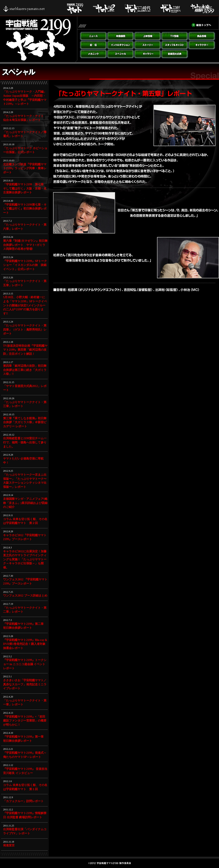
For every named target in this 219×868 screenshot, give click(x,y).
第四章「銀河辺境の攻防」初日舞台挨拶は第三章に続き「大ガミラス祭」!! (25, 370)
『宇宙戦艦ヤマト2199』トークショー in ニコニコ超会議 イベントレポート (25, 664)
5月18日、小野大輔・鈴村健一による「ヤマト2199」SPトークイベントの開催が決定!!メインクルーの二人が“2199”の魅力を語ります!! (25, 305)
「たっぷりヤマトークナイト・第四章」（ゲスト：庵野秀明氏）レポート (25, 330)
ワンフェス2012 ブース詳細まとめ (25, 596)
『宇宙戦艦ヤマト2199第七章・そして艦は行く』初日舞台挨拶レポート (25, 209)
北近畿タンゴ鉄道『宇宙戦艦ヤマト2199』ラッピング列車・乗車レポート (25, 168)
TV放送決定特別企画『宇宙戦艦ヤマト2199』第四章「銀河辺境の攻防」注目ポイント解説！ (25, 350)
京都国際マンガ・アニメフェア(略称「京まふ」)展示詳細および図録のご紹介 (25, 503)
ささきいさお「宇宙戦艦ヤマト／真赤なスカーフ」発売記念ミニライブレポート (25, 684)
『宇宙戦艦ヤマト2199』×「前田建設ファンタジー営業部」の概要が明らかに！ (25, 721)
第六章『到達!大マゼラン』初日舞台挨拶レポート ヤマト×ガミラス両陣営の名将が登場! (25, 245)
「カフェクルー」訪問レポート (23, 801)
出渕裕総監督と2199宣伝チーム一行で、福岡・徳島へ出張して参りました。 (25, 442)
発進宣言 (9, 845)
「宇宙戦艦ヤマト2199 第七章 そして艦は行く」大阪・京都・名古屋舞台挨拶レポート (25, 188)
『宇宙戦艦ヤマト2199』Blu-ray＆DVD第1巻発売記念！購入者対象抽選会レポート (25, 644)
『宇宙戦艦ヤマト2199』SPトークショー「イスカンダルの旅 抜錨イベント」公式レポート (25, 265)
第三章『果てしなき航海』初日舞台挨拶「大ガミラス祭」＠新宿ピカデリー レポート (25, 422)
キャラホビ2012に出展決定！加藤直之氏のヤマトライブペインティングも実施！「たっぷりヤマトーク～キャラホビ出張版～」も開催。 (25, 559)
